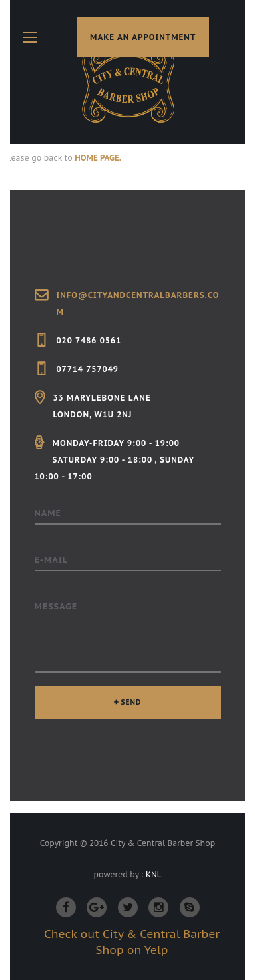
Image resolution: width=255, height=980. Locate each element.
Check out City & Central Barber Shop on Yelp (132, 942)
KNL (154, 874)
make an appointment (143, 37)
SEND (131, 702)
